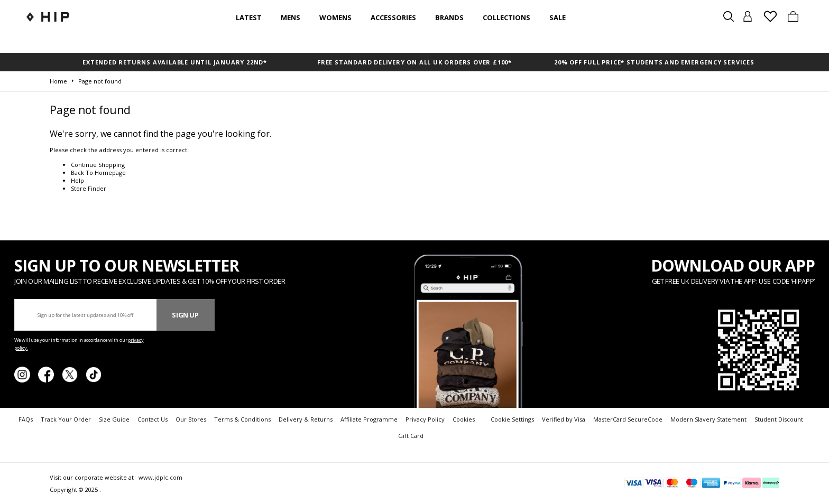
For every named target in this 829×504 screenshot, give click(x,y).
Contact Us (153, 419)
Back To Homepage (98, 172)
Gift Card (411, 436)
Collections (506, 17)
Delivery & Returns (306, 419)
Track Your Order (66, 419)
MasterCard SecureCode (628, 419)
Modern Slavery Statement (708, 419)
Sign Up (185, 315)
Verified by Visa (564, 419)
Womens (335, 17)
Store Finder (89, 188)
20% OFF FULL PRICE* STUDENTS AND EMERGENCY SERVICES (654, 62)
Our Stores (191, 419)
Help (77, 180)
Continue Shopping (98, 165)
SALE (558, 17)
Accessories (393, 17)
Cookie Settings (512, 419)
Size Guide (114, 419)
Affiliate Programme (369, 419)
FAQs (26, 419)
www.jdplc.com (160, 477)
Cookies (464, 419)
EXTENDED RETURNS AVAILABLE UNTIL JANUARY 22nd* (175, 62)
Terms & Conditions (242, 419)
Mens (291, 17)
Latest (249, 17)
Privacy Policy (425, 419)
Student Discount (779, 419)
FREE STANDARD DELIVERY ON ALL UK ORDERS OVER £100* (414, 62)
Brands (449, 17)
